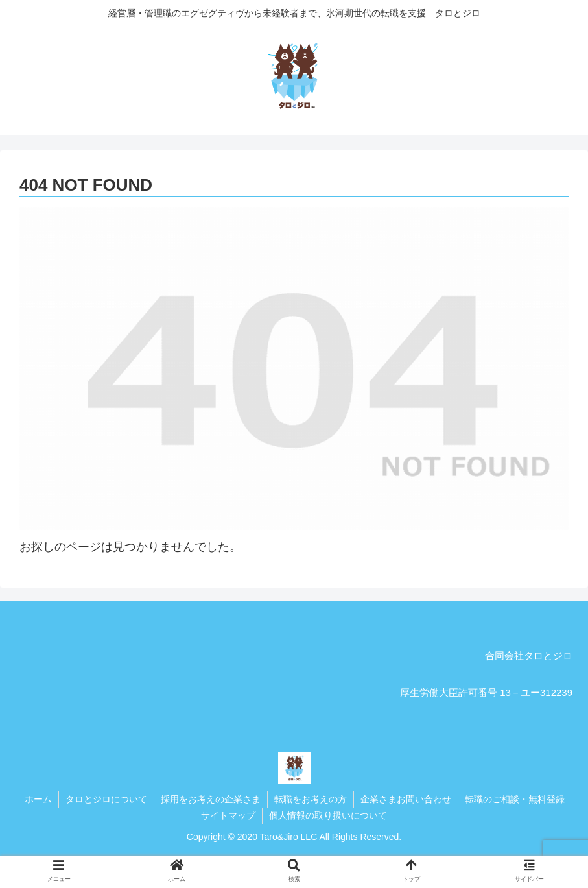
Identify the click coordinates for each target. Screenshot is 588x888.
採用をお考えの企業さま (211, 799)
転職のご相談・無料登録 (515, 799)
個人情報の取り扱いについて (328, 815)
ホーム (38, 799)
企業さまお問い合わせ (406, 799)
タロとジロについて (106, 799)
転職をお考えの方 (311, 799)
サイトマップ (228, 815)
